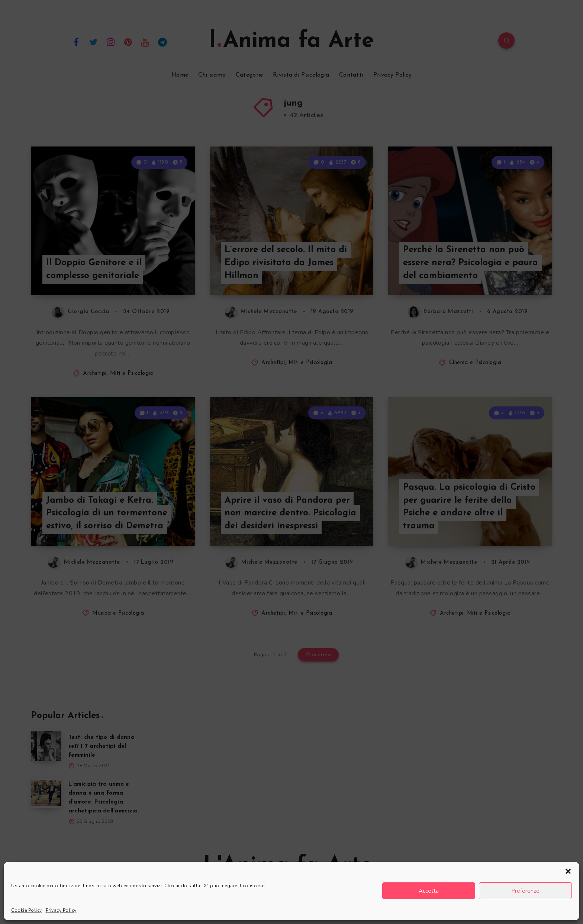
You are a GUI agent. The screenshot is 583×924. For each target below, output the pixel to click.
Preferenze (525, 891)
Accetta (429, 891)
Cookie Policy (27, 910)
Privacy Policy (61, 910)
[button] (568, 871)
